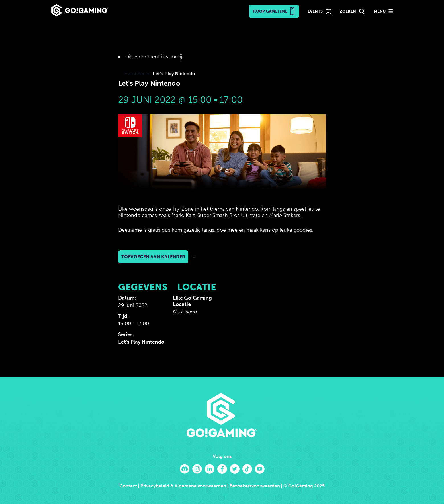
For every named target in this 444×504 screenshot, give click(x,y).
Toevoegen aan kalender (153, 257)
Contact (128, 486)
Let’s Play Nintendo (141, 342)
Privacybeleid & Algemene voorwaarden (183, 486)
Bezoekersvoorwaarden (255, 486)
